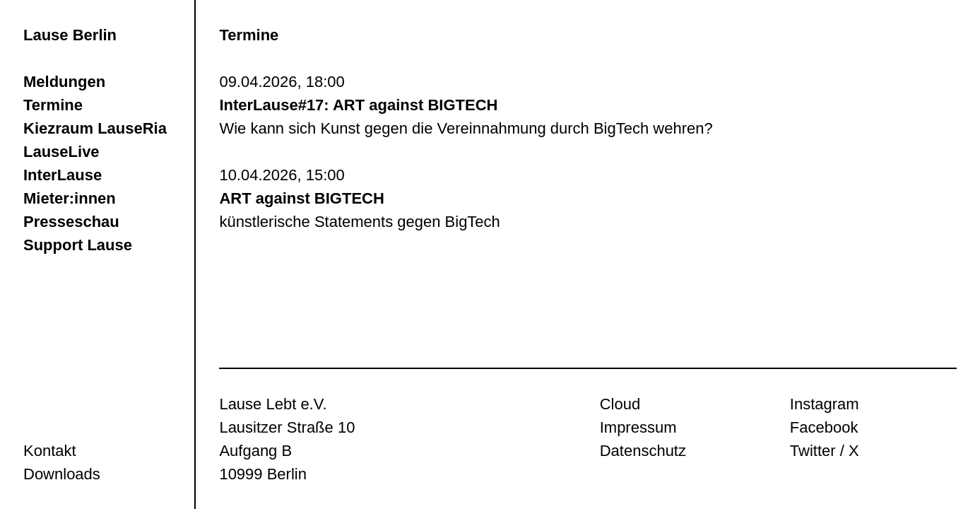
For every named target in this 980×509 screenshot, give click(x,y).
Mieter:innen (70, 198)
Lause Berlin (70, 35)
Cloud (620, 404)
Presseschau (71, 222)
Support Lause (78, 245)
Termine (53, 105)
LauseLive (61, 152)
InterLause (63, 175)
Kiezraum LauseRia (95, 128)
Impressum (638, 427)
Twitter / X (825, 451)
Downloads (62, 474)
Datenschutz (643, 451)
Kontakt (50, 451)
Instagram (825, 404)
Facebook (824, 427)
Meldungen (64, 82)
